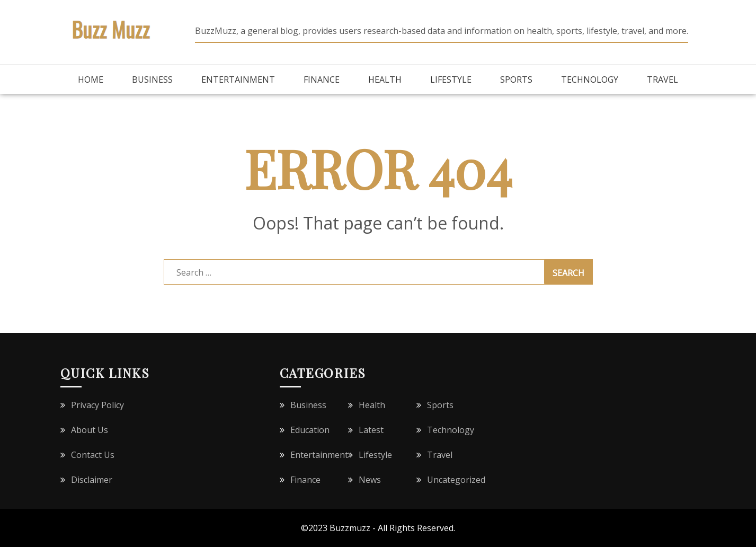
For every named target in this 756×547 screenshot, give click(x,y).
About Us (90, 430)
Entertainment (238, 80)
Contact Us (93, 455)
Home (91, 80)
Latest (371, 430)
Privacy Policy (97, 405)
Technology (590, 80)
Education (310, 430)
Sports (516, 80)
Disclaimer (92, 480)
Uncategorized (456, 480)
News (370, 480)
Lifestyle (451, 80)
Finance (322, 80)
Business (152, 80)
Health (385, 80)
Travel (662, 80)
